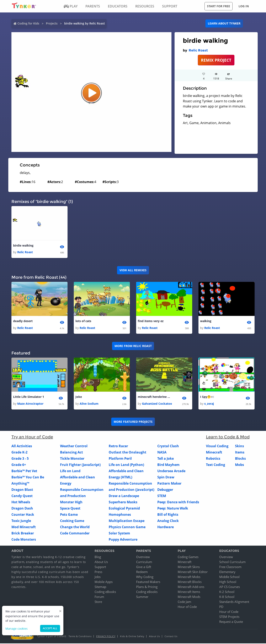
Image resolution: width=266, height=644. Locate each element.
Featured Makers (148, 582)
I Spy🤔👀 (207, 397)
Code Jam (184, 602)
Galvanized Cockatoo (157, 404)
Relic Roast (198, 50)
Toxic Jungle (21, 521)
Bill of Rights (168, 515)
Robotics (213, 459)
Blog (98, 557)
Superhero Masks (123, 502)
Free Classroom (230, 567)
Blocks (240, 459)
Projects (52, 23)
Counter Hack (23, 515)
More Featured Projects (133, 422)
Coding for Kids (28, 23)
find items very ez (151, 321)
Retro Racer (118, 446)
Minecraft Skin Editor (193, 572)
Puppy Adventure (123, 540)
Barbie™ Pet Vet (24, 471)
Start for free (219, 6)
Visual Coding (217, 446)
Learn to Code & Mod (228, 437)
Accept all (50, 628)
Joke (79, 397)
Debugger (165, 490)
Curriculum (144, 562)
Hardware (166, 527)
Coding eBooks (105, 592)
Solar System (119, 534)
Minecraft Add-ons (191, 587)
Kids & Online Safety (132, 637)
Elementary (227, 572)
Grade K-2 (19, 453)
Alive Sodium (89, 404)
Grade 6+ (19, 465)
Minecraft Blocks (190, 582)
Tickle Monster (72, 459)
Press (98, 572)
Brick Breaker (23, 534)
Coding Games (188, 557)
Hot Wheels (21, 502)
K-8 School (227, 597)
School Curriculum (232, 562)
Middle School (229, 577)
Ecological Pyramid (124, 509)
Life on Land (70, 471)
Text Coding (216, 465)
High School (228, 582)
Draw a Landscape (124, 496)
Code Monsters (24, 540)
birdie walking (23, 246)
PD (221, 607)
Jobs (98, 577)
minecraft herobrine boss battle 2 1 (154, 397)
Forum (99, 597)
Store (98, 602)
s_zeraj (209, 404)
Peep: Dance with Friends (178, 502)
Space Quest (70, 509)
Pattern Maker (169, 484)
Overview (143, 557)
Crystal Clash (168, 446)
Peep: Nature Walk (173, 509)
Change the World (75, 527)
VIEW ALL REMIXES (133, 270)
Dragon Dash (22, 509)
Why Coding (145, 577)
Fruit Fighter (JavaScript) (80, 465)
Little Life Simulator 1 (29, 397)
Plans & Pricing (147, 587)
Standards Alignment (234, 602)
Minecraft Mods (189, 597)
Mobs (240, 465)
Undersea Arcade (171, 471)
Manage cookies (17, 629)
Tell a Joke (166, 459)
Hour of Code (187, 607)
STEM (162, 496)
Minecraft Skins (189, 567)
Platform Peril (120, 459)
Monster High (71, 502)
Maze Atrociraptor (30, 404)
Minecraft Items (189, 592)
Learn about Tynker (224, 23)
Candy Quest (22, 496)
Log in (244, 6)
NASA (162, 453)
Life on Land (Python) (126, 465)
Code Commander (75, 534)
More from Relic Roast (133, 346)
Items (240, 453)
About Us (101, 562)
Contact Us (171, 637)
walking (206, 321)
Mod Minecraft (24, 527)
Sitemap (100, 587)
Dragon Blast (22, 490)
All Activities (22, 446)
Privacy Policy (106, 637)
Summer (142, 597)
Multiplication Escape (127, 521)
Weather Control (74, 446)
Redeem (142, 572)
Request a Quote (231, 622)
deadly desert (23, 321)
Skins (240, 446)
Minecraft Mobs (189, 577)
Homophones (120, 515)
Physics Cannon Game (127, 527)
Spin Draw (166, 478)
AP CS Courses (230, 587)
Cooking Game (72, 521)
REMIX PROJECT (216, 60)
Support (100, 567)
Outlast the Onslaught (127, 453)
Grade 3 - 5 (20, 459)
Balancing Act (71, 453)
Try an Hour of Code (32, 437)
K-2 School (227, 592)
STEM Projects (229, 617)
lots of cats (83, 321)
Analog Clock (168, 521)
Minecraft (214, 453)
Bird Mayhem (168, 465)
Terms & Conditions (80, 637)
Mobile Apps (104, 582)
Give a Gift (144, 567)
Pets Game (69, 515)
